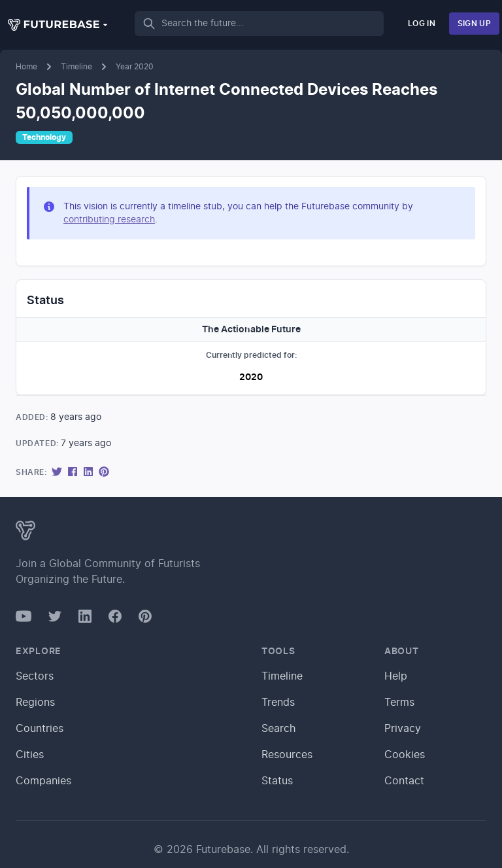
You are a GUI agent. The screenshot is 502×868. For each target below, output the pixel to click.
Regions (35, 703)
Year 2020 (135, 67)
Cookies (405, 755)
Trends (278, 703)
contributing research (109, 220)
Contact (404, 781)
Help (396, 676)
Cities (30, 755)
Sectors (35, 676)
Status (277, 781)
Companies (43, 781)
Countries (40, 729)
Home (26, 67)
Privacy (403, 729)
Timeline (76, 67)
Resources (287, 755)
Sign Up (474, 24)
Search (278, 729)
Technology (44, 137)
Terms (399, 703)
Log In (422, 24)
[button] (58, 25)
